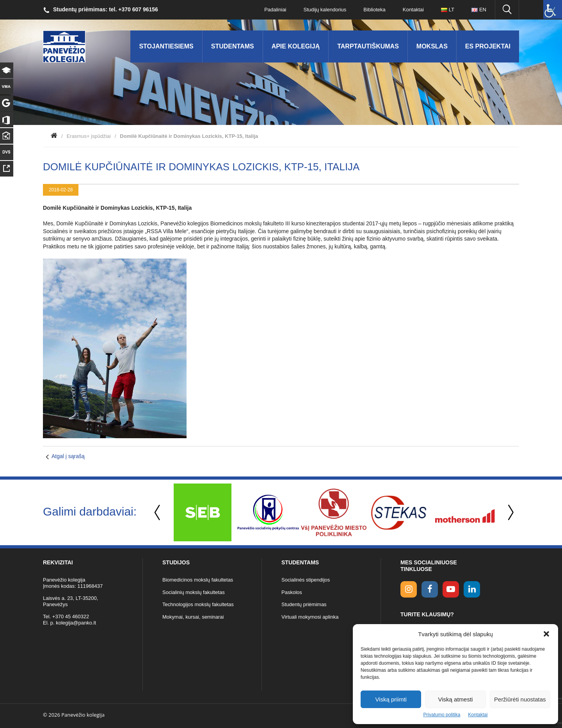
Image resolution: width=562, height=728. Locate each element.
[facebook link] (430, 589)
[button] (546, 634)
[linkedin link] (472, 589)
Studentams (233, 46)
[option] (203, 512)
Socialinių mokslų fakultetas (194, 592)
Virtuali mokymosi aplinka (310, 617)
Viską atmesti (456, 699)
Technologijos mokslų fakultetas (198, 604)
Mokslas (432, 46)
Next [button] (509, 513)
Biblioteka (374, 10)
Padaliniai (275, 10)
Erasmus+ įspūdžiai (89, 136)
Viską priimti (391, 699)
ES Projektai (488, 46)
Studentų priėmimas (304, 604)
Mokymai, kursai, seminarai (193, 617)
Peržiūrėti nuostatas (520, 699)
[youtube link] (451, 589)
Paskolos (292, 592)
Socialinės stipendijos (306, 580)
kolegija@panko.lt (76, 623)
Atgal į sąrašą (68, 456)
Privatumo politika (442, 715)
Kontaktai (478, 715)
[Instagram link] (409, 589)
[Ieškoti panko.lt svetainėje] (507, 10)
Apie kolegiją (296, 46)
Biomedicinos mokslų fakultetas (198, 580)
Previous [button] (158, 513)
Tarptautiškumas (368, 46)
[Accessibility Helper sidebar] (553, 9)
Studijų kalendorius (325, 10)
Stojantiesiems (166, 46)
